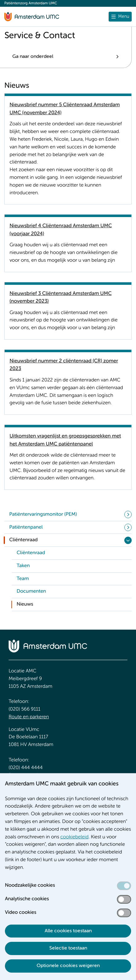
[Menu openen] (120, 17)
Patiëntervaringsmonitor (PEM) (43, 514)
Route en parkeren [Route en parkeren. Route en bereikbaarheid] (29, 717)
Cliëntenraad (24, 540)
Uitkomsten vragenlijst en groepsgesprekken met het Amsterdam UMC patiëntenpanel (65, 440)
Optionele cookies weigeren (68, 966)
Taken (23, 566)
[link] (72, 553)
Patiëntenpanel (26, 527)
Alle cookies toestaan (68, 931)
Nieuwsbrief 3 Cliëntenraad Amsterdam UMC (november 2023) (61, 297)
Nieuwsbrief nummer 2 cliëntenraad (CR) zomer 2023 (64, 365)
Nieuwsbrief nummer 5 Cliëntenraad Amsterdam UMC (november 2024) (65, 109)
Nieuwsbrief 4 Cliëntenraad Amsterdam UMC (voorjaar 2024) (61, 230)
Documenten (31, 591)
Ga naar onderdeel (33, 57)
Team (23, 579)
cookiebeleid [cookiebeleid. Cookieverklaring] (74, 837)
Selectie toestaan (68, 948)
